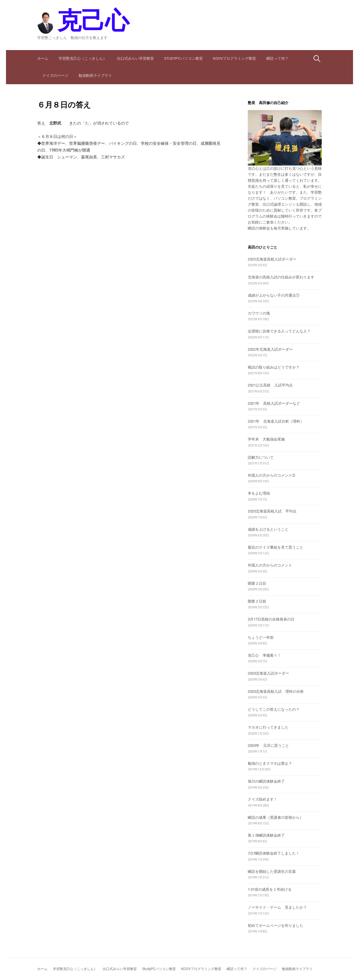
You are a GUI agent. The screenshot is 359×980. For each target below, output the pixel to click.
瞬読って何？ (277, 58)
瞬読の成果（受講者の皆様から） (276, 817)
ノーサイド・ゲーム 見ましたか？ (277, 907)
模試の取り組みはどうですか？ (274, 367)
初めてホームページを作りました (276, 926)
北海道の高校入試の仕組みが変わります (281, 277)
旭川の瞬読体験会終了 (266, 781)
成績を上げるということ (268, 529)
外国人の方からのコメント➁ (272, 475)
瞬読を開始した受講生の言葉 (272, 872)
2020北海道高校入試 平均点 (272, 511)
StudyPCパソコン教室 (183, 58)
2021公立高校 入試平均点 (270, 385)
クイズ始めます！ (263, 799)
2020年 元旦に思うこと (268, 746)
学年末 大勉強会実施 (266, 439)
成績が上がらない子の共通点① (274, 295)
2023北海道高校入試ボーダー (272, 259)
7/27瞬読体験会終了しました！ (274, 853)
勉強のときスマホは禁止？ (270, 763)
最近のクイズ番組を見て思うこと (276, 547)
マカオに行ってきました (268, 727)
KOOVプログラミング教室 (235, 58)
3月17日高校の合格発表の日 (271, 619)
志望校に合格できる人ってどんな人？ (279, 331)
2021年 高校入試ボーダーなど (274, 403)
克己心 (93, 21)
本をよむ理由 (259, 493)
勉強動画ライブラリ (95, 76)
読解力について (261, 457)
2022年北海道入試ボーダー (270, 349)
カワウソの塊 (259, 313)
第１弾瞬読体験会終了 (266, 835)
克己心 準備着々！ (264, 655)
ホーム (43, 58)
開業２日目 (257, 583)
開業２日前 (257, 601)
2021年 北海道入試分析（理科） (276, 421)
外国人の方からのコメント (270, 565)
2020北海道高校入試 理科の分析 (276, 691)
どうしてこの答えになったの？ (274, 709)
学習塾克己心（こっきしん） (83, 58)
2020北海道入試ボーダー (268, 673)
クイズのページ (55, 76)
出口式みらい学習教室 (135, 58)
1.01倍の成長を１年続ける (270, 889)
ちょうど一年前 (261, 637)
